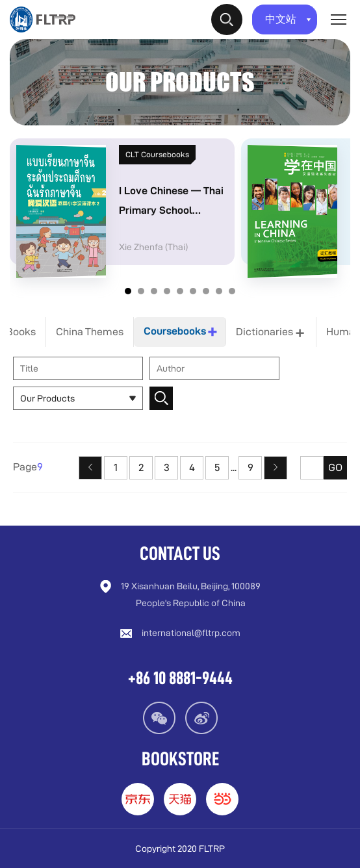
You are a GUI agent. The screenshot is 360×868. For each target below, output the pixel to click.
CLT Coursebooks (157, 154)
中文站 (288, 19)
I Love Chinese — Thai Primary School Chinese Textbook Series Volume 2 (171, 204)
